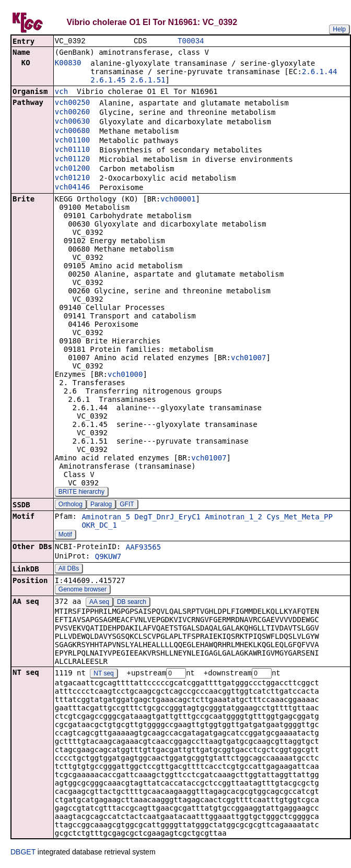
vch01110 (72, 150)
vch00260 (72, 113)
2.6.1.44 (319, 73)
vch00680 (72, 132)
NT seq (103, 675)
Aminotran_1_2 (233, 518)
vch (61, 92)
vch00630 (72, 122)
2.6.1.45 (108, 81)
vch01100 (72, 141)
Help (339, 29)
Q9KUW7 (108, 557)
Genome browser (83, 590)
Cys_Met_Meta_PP (299, 518)
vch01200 (72, 169)
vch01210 (72, 179)
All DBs (69, 569)
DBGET (23, 853)
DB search (132, 603)
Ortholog (71, 505)
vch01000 (125, 375)
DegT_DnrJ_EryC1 (168, 518)
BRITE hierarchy (81, 493)
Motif (65, 536)
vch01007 (248, 359)
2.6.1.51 (148, 81)
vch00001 (178, 200)
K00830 (68, 64)
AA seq (99, 603)
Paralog (101, 505)
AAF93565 (143, 548)
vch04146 (72, 188)
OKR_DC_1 (99, 526)
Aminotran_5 (106, 518)
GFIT (127, 505)
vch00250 (72, 103)
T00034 (191, 41)
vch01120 (72, 160)
